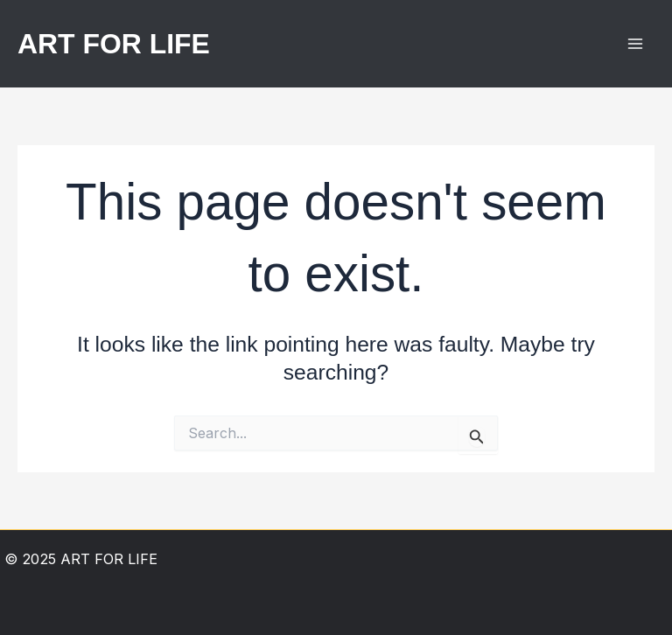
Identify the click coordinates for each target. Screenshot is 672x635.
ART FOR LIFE (114, 44)
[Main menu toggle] (635, 44)
